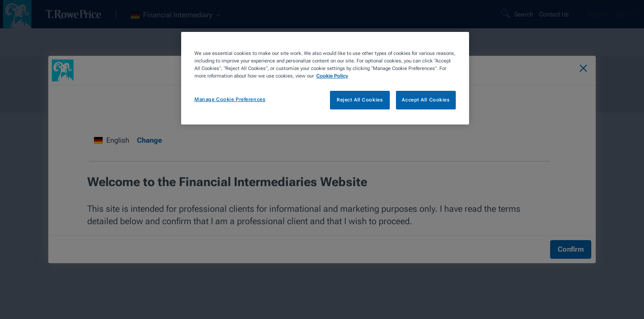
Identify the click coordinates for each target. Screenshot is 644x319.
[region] (325, 78)
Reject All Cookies (360, 100)
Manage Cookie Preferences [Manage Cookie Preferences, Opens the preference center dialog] (230, 99)
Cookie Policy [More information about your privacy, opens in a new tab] (332, 76)
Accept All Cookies (426, 100)
